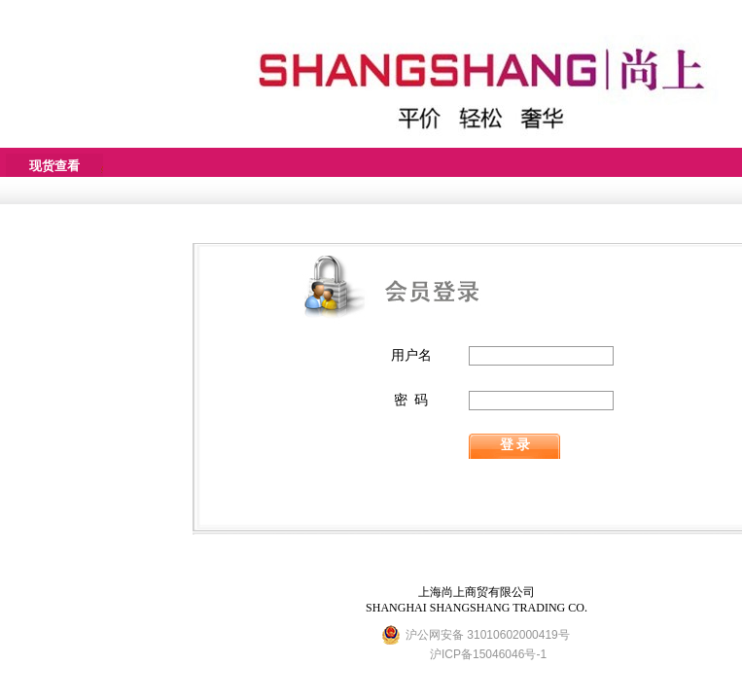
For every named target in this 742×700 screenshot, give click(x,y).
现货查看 (54, 166)
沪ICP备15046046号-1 (488, 654)
